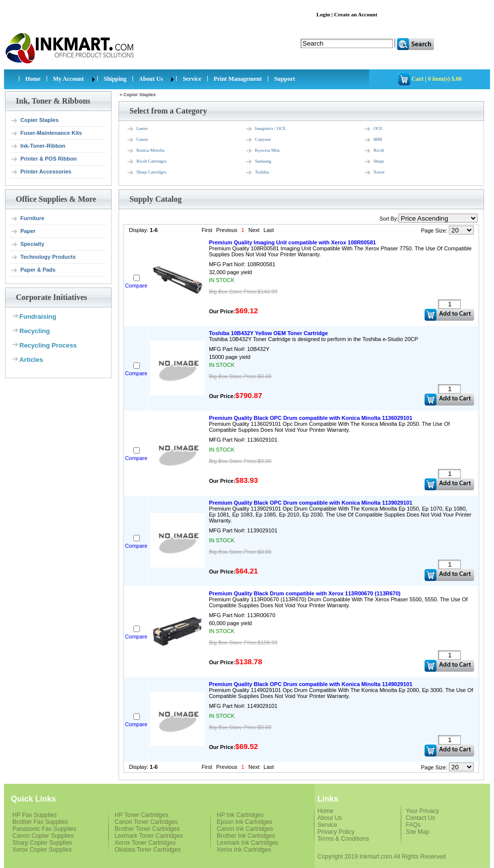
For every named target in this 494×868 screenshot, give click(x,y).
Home (33, 79)
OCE (373, 129)
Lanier (137, 129)
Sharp (374, 162)
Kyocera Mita (262, 151)
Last (269, 230)
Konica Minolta (146, 151)
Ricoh (374, 151)
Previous (227, 230)
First (207, 230)
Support (285, 79)
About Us (151, 79)
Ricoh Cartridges (147, 162)
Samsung (258, 162)
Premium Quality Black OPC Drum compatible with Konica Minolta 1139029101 (310, 503)
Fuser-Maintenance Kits (46, 133)
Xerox (374, 173)
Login (323, 14)
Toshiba (257, 173)
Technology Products (43, 257)
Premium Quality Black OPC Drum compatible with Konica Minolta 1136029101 (310, 418)
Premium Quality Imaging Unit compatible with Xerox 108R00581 (292, 242)
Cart (418, 79)
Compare (136, 286)
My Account (68, 79)
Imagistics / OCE (265, 129)
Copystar (258, 140)
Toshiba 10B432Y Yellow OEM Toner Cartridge (268, 333)
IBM (373, 140)
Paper (23, 231)
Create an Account (355, 14)
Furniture (27, 219)
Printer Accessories (41, 172)
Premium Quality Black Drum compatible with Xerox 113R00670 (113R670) (305, 593)
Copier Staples (34, 120)
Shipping (115, 79)
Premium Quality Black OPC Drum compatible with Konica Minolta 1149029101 (310, 684)
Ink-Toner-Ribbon (38, 146)
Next (254, 230)
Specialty (27, 244)
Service (192, 79)
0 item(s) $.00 (445, 79)
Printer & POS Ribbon (44, 159)
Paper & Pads (33, 270)
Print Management (238, 79)
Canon (137, 140)
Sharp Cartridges (147, 173)
